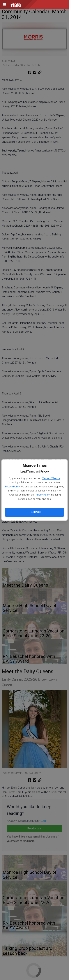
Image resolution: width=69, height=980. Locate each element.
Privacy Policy (12, 487)
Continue (34, 512)
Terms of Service (51, 478)
